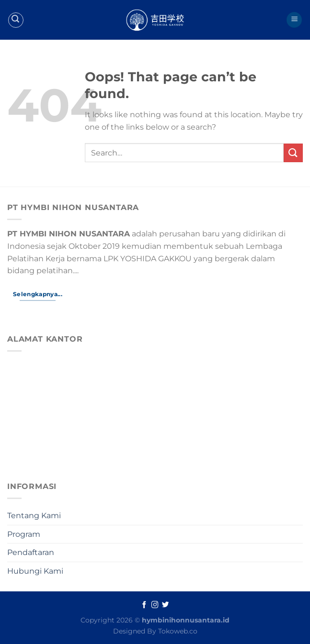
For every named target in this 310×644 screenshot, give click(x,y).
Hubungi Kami (35, 571)
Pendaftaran (31, 552)
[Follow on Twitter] (166, 605)
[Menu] (294, 20)
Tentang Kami (34, 516)
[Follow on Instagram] (155, 605)
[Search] (16, 20)
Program (24, 534)
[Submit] (293, 153)
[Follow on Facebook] (144, 605)
